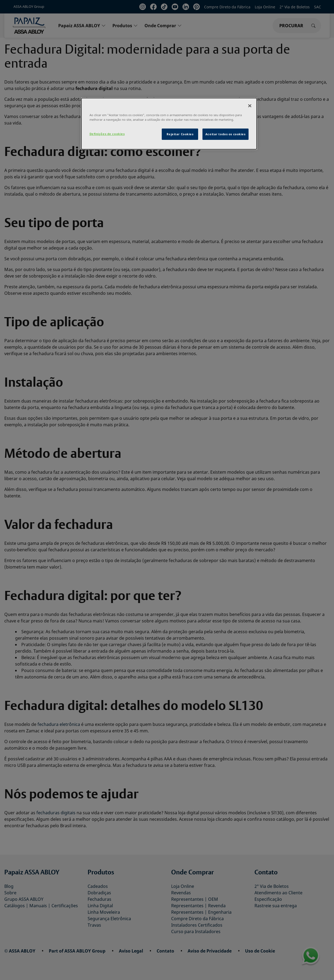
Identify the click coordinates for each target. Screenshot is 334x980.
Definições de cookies (107, 134)
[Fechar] (250, 106)
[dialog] (169, 124)
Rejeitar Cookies (180, 134)
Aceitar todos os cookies (225, 134)
